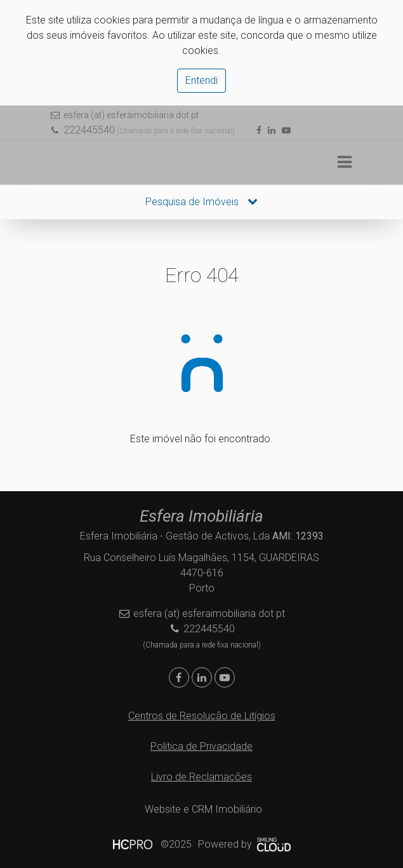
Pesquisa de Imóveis (201, 202)
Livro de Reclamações (201, 777)
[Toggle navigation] (345, 162)
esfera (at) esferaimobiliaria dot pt (131, 115)
